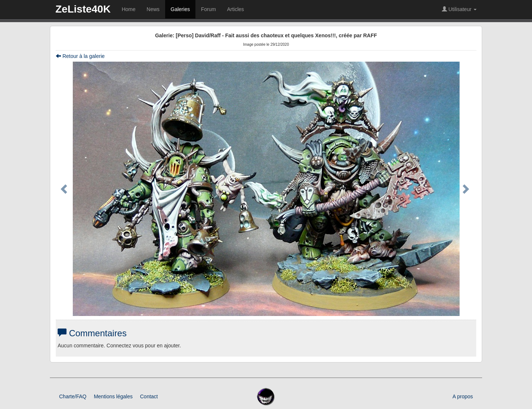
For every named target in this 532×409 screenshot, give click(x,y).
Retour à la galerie (80, 56)
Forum (208, 9)
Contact (149, 396)
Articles (235, 9)
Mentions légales (113, 396)
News (153, 9)
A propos (463, 396)
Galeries (180, 9)
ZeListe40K (83, 9)
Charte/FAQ (73, 396)
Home (128, 9)
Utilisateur (459, 9)
